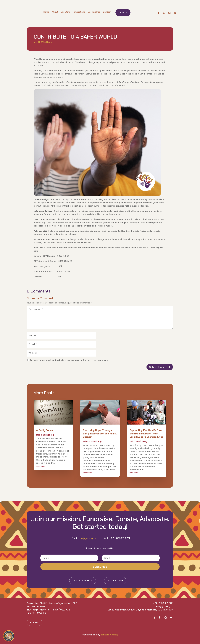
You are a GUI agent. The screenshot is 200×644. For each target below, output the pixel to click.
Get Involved (94, 12)
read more (41, 466)
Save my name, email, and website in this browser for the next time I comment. (69, 360)
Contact (107, 12)
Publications (79, 12)
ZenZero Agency (109, 635)
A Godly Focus (45, 430)
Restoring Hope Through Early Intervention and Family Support (100, 434)
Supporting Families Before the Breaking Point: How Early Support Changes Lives (146, 434)
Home (46, 12)
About (55, 12)
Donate (123, 13)
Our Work (65, 12)
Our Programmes (83, 581)
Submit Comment (160, 367)
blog (50, 42)
